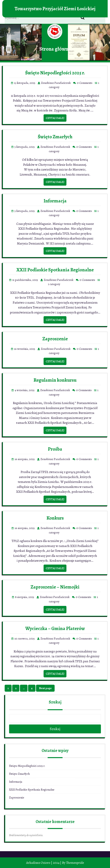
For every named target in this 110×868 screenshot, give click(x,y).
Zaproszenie (55, 339)
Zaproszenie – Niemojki (55, 587)
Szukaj (55, 702)
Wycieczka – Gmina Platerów (55, 628)
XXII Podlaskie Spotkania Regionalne (55, 270)
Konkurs (55, 518)
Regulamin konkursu (55, 380)
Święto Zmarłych (55, 137)
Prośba (55, 449)
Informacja (55, 201)
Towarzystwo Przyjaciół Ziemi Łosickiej (55, 9)
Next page (45, 688)
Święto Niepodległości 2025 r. (55, 73)
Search (85, 18)
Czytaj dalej (55, 118)
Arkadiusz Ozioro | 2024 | (44, 863)
